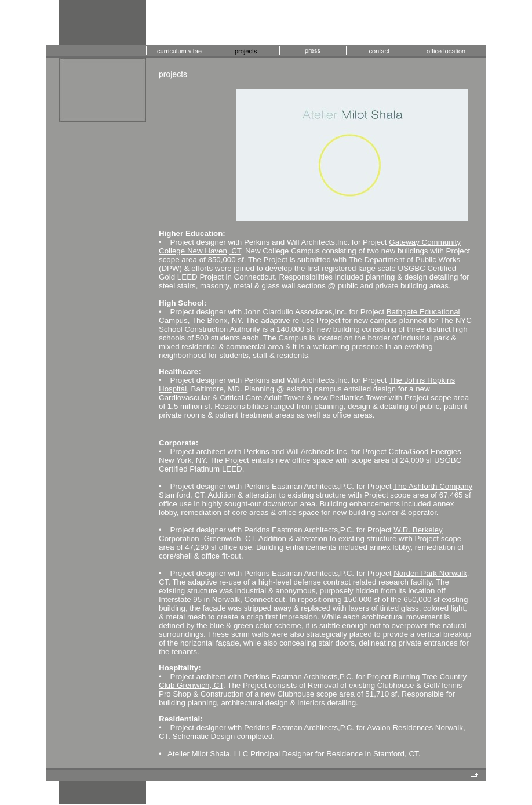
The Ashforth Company (433, 486)
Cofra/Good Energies (425, 452)
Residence (345, 754)
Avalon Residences (400, 728)
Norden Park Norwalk (430, 573)
